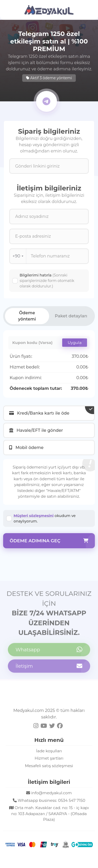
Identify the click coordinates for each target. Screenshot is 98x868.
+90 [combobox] (18, 256)
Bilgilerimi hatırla (47, 281)
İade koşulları (49, 751)
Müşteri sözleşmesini (34, 516)
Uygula (75, 343)
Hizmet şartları (49, 758)
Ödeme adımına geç (49, 541)
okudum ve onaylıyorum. (45, 518)
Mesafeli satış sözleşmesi (49, 766)
